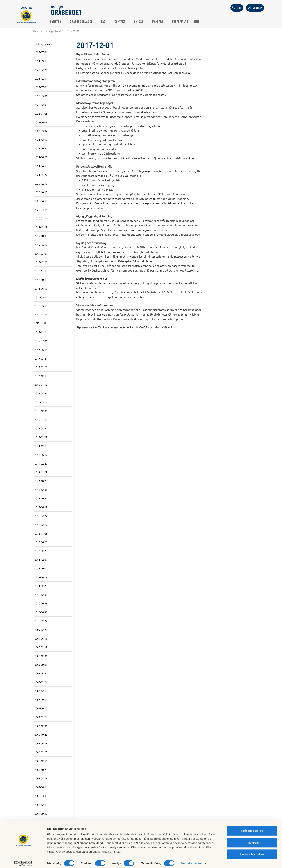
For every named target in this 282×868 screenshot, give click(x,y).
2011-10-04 (41, 568)
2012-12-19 (41, 525)
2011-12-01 (41, 560)
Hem (36, 31)
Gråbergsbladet (82, 22)
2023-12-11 (41, 78)
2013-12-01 (41, 490)
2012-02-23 (41, 551)
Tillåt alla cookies (252, 828)
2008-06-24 (41, 673)
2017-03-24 (41, 358)
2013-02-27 (41, 516)
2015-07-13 (41, 420)
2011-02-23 (41, 586)
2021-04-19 (41, 166)
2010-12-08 (41, 595)
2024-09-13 (41, 61)
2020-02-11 (41, 219)
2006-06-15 (41, 743)
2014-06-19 (41, 455)
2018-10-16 (41, 280)
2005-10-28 (41, 770)
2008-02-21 (41, 682)
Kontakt (121, 22)
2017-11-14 (41, 332)
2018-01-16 (41, 315)
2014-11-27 (41, 472)
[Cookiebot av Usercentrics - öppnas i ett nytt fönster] (23, 861)
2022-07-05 (41, 113)
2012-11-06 (41, 533)
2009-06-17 (41, 638)
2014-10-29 (41, 481)
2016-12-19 (41, 376)
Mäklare (159, 22)
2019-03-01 (41, 254)
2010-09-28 (41, 604)
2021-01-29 (41, 175)
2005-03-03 (41, 796)
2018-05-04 (41, 297)
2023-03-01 (41, 96)
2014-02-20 (41, 463)
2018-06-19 (41, 288)
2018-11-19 (41, 271)
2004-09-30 (41, 813)
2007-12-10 (41, 691)
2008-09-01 (41, 665)
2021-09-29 (41, 149)
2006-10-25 (41, 735)
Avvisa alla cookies (252, 852)
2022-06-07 (41, 122)
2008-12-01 (41, 656)
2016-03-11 (41, 402)
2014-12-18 (41, 446)
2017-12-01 (40, 324)
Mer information (191, 861)
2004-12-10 (41, 805)
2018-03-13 (41, 306)
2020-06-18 (41, 201)
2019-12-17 (41, 227)
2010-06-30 (41, 612)
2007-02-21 (41, 717)
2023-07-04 (41, 87)
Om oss (140, 22)
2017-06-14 (41, 350)
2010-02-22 (41, 621)
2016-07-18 (41, 385)
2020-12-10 (41, 183)
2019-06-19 (41, 245)
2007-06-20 (41, 708)
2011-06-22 (41, 577)
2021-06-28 (41, 157)
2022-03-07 (41, 131)
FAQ (104, 22)
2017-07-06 (41, 341)
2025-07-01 (41, 52)
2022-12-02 (41, 105)
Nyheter (57, 22)
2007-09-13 (41, 700)
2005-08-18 (41, 779)
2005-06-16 (41, 787)
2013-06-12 (41, 507)
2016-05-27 (41, 393)
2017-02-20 (41, 367)
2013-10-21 (41, 499)
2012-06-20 (41, 542)
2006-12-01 (41, 726)
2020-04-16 (41, 210)
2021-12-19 (41, 140)
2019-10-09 (41, 236)
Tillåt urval (252, 840)
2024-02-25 (41, 70)
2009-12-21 (41, 630)
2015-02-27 (41, 437)
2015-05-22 (41, 429)
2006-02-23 (41, 752)
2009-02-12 (41, 647)
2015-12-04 (41, 411)
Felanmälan (181, 22)
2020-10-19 (41, 192)
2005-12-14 (41, 761)
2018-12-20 (41, 262)
